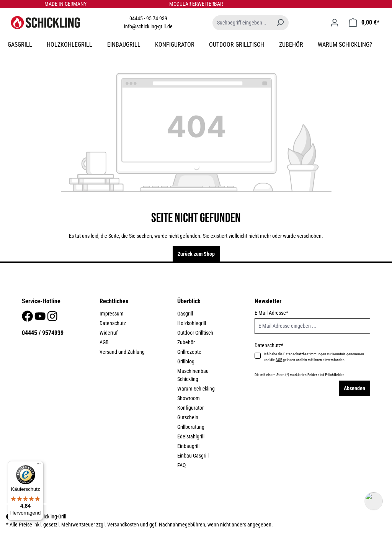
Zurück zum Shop (196, 254)
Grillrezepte (189, 352)
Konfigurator (190, 408)
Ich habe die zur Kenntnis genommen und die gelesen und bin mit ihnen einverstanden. (314, 357)
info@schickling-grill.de (148, 26)
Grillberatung (191, 427)
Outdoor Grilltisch (195, 333)
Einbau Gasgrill (193, 456)
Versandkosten (123, 525)
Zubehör (186, 342)
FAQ (181, 465)
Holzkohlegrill (192, 323)
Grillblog (186, 361)
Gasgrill (185, 314)
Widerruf (109, 333)
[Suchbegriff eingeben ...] (242, 23)
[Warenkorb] (364, 23)
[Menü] (39, 466)
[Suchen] (280, 23)
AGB (104, 342)
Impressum (112, 314)
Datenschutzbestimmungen (305, 354)
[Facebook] (28, 318)
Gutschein (188, 417)
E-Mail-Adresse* (271, 313)
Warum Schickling (196, 389)
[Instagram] (52, 318)
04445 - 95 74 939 (148, 18)
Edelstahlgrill (191, 436)
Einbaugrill (188, 446)
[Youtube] (41, 318)
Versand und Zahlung (122, 352)
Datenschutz (113, 323)
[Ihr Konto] (335, 23)
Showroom (189, 398)
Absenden (354, 388)
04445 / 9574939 (43, 333)
